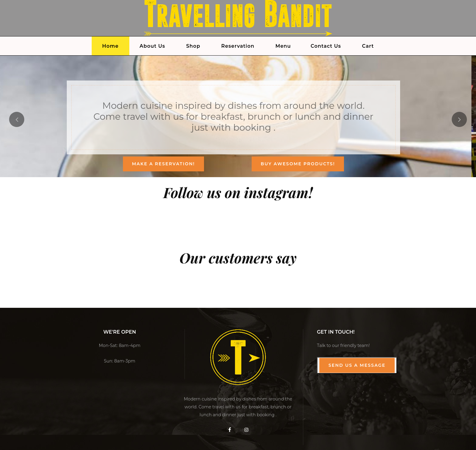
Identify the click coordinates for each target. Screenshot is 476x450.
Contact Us (326, 46)
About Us (152, 46)
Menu (283, 46)
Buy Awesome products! (298, 164)
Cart (368, 46)
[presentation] (17, 119)
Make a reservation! (163, 164)
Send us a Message (357, 365)
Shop (193, 46)
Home (110, 46)
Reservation (238, 46)
